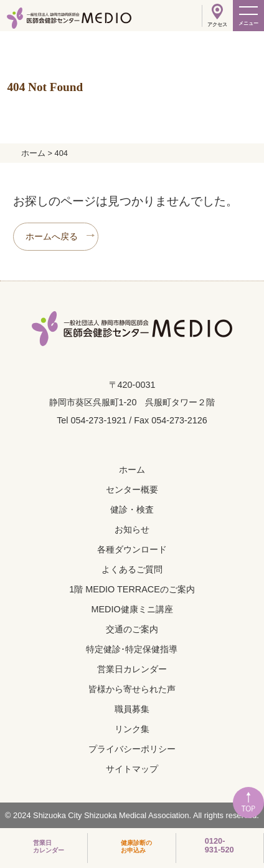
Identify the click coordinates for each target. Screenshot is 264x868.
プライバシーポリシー (132, 749)
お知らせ (132, 529)
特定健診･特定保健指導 (132, 649)
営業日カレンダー (132, 669)
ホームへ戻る (52, 236)
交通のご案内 (132, 629)
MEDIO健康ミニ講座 (132, 609)
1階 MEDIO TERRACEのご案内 (132, 589)
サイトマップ (132, 769)
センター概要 (132, 489)
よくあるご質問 (132, 569)
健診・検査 (132, 509)
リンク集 (132, 729)
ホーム (132, 470)
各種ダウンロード (132, 549)
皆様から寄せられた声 (132, 689)
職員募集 (132, 709)
